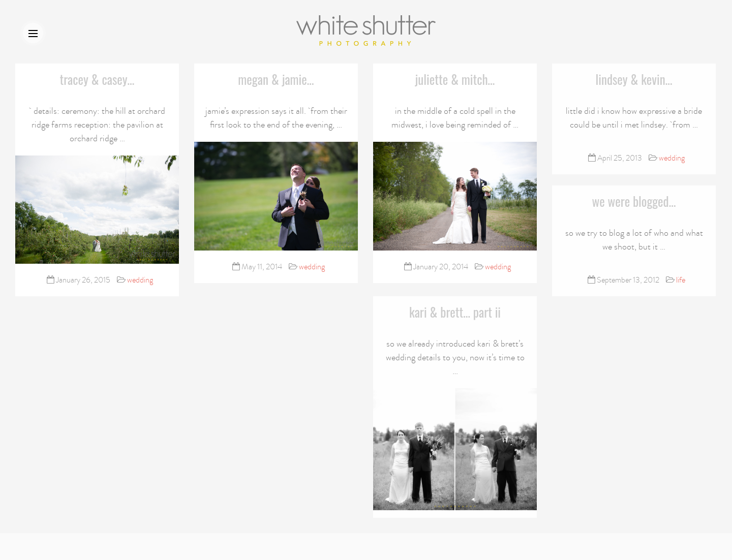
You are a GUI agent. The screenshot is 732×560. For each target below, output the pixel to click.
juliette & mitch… (455, 79)
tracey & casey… (97, 79)
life (681, 279)
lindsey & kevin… (634, 79)
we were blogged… (634, 200)
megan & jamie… (276, 79)
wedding (140, 280)
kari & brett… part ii (455, 310)
